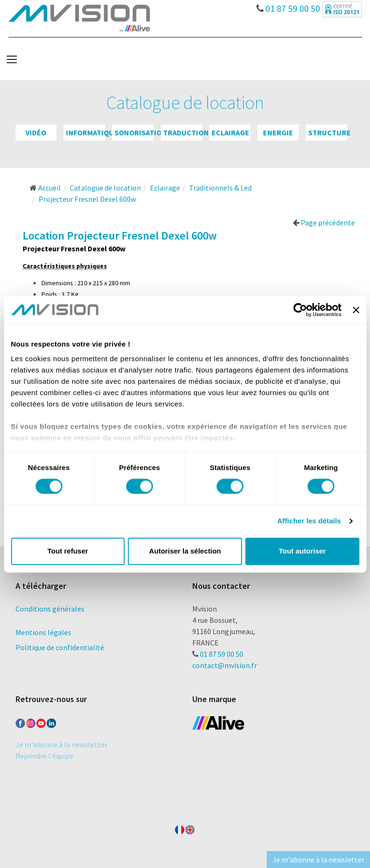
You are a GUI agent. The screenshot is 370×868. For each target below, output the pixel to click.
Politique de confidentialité (60, 647)
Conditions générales (50, 609)
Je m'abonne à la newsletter (62, 744)
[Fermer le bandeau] (356, 310)
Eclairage (230, 132)
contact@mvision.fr (225, 665)
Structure (329, 132)
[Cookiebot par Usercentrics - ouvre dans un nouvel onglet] (300, 310)
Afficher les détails (309, 521)
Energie (278, 132)
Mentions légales (43, 632)
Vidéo (36, 132)
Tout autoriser (302, 551)
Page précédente (324, 223)
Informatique (92, 132)
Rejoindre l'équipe (45, 756)
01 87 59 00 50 (288, 6)
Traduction (186, 132)
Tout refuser (67, 551)
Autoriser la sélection (185, 551)
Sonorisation (141, 132)
